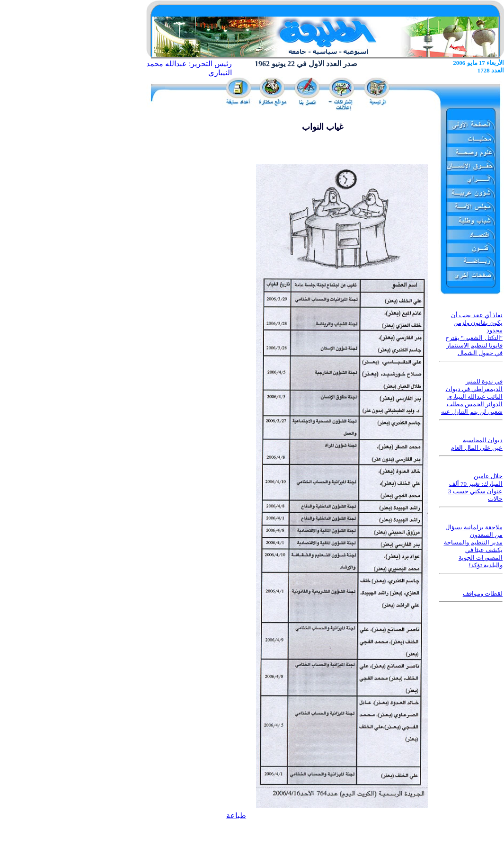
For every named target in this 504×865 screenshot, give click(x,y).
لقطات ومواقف (483, 593)
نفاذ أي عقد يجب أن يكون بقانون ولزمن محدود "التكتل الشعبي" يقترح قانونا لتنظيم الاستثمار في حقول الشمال (474, 334)
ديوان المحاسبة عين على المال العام (477, 444)
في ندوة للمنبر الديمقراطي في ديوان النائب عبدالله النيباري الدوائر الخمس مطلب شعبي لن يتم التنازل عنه (472, 397)
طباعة (236, 816)
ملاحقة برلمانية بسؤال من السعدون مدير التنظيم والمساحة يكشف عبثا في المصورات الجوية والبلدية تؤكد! (473, 546)
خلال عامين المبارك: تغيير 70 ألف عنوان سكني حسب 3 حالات (475, 487)
